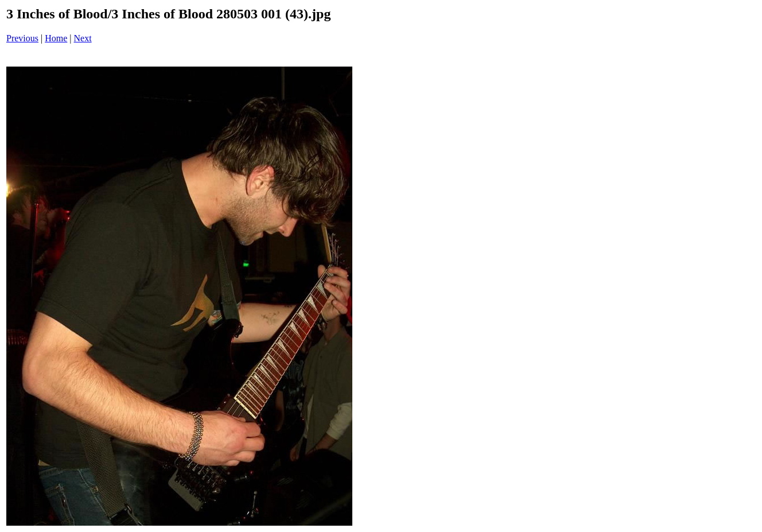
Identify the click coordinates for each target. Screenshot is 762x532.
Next (83, 38)
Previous (22, 38)
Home (56, 38)
